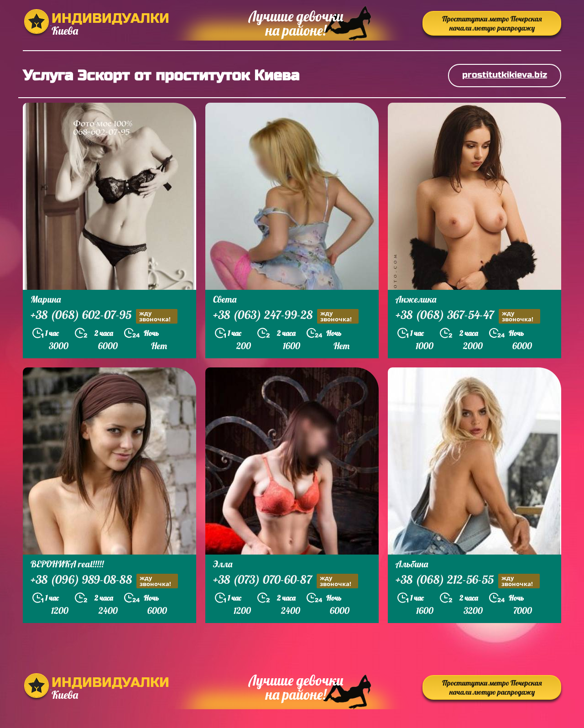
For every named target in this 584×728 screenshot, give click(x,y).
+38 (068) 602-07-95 (104, 316)
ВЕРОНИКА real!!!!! (67, 564)
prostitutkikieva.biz (505, 75)
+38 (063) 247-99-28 (286, 316)
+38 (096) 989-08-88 (104, 581)
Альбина (412, 564)
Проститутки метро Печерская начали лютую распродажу (492, 23)
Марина (46, 299)
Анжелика (416, 299)
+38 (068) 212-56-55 (468, 581)
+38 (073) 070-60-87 (286, 581)
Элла (223, 564)
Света (225, 299)
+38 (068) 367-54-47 (468, 316)
